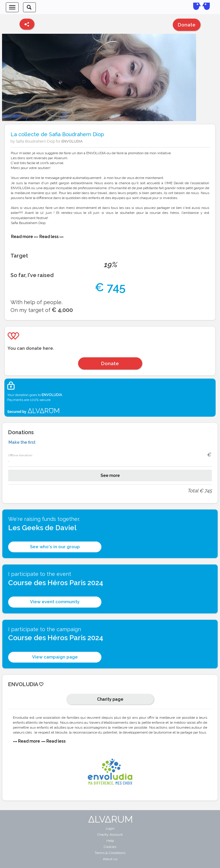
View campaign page (55, 657)
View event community (55, 602)
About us (110, 859)
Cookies (110, 847)
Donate (187, 25)
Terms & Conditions (110, 853)
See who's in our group (55, 547)
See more (110, 475)
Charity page (110, 699)
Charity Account (110, 835)
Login (110, 828)
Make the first (22, 442)
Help (110, 841)
